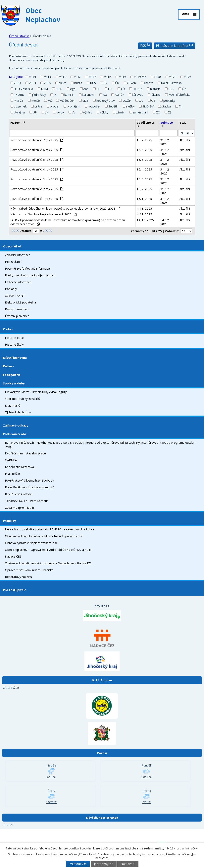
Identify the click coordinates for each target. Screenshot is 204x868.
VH (47, 112)
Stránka (25, 231)
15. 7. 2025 (144, 140)
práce (38, 106)
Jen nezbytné (104, 864)
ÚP (35, 112)
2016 (77, 77)
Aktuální (185, 140)
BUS (93, 83)
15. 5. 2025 (144, 160)
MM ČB (19, 100)
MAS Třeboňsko (179, 95)
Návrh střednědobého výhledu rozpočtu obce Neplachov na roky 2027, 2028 (65, 208)
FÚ (123, 89)
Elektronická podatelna (20, 302)
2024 (32, 83)
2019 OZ (140, 77)
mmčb (36, 100)
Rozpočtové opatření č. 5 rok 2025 (37, 160)
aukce (63, 83)
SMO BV (148, 106)
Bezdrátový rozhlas (18, 577)
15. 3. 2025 (144, 179)
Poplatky (11, 289)
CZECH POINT (15, 296)
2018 (108, 77)
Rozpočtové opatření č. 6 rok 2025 (37, 150)
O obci (8, 329)
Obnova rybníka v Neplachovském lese (31, 543)
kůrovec (138, 95)
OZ (153, 100)
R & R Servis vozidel (19, 494)
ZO (158, 112)
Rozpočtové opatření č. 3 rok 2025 (37, 179)
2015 (63, 77)
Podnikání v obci (15, 434)
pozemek (20, 106)
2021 (173, 77)
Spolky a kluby (14, 383)
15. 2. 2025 (144, 189)
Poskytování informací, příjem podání (30, 275)
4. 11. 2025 (144, 208)
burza (78, 83)
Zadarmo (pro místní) (19, 507)
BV (105, 83)
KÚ (105, 95)
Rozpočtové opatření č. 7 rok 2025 (37, 140)
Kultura (9, 366)
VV (74, 112)
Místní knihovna (15, 358)
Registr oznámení (17, 309)
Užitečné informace (18, 282)
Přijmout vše (78, 864)
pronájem (74, 106)
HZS (171, 89)
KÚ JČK (120, 95)
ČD (117, 83)
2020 (157, 77)
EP (98, 89)
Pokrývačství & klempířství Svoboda (29, 480)
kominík (69, 95)
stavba (166, 106)
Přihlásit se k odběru (174, 46)
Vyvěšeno (145, 122)
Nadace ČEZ (13, 556)
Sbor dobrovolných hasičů (23, 399)
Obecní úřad (12, 246)
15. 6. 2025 (144, 150)
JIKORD (19, 95)
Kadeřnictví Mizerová (19, 467)
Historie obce (14, 338)
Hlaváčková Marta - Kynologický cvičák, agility (36, 392)
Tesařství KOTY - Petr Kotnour (26, 501)
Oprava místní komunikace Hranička (29, 570)
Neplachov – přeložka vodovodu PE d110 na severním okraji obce (50, 529)
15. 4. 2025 (144, 169)
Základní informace (18, 255)
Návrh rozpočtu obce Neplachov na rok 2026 (43, 214)
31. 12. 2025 (165, 142)
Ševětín (113, 106)
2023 (17, 83)
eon (86, 89)
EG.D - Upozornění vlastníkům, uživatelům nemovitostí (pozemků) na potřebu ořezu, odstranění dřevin (68, 222)
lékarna (156, 95)
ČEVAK (131, 83)
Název (16, 122)
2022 (187, 77)
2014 (48, 77)
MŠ (50, 100)
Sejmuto (167, 122)
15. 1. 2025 (144, 199)
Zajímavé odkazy (16, 425)
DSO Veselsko (23, 89)
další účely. (191, 848)
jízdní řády (39, 95)
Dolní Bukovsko (171, 83)
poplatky (169, 100)
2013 (32, 77)
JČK (184, 89)
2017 (92, 77)
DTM (44, 89)
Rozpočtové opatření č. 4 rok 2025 (37, 169)
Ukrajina (19, 112)
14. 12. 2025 (165, 222)
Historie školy (14, 344)
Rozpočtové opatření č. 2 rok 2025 (37, 189)
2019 (123, 77)
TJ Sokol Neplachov (18, 412)
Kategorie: (16, 77)
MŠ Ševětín (67, 100)
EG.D (59, 89)
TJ (180, 106)
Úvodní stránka (19, 36)
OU (141, 100)
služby (130, 106)
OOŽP (127, 100)
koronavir (88, 95)
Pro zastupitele (15, 590)
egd (73, 89)
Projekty (9, 521)
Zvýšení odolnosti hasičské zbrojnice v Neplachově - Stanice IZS (48, 563)
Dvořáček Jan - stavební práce (25, 453)
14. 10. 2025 (145, 220)
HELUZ (137, 89)
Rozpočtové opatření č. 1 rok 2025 (37, 199)
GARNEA (11, 460)
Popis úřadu (13, 262)
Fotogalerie (12, 375)
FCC (111, 89)
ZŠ (170, 112)
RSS (145, 46)
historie (155, 89)
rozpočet (94, 106)
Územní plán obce (17, 316)
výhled (88, 112)
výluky (104, 112)
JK (55, 95)
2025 (47, 83)
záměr (120, 112)
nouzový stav (106, 100)
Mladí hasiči (13, 405)
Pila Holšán (12, 474)
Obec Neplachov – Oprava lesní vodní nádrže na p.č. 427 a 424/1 (49, 550)
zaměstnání (140, 112)
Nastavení (128, 864)
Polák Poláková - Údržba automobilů (30, 487)
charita (149, 83)
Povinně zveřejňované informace (27, 268)
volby (60, 112)
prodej (55, 106)
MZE (85, 100)
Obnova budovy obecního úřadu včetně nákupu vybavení (43, 536)
